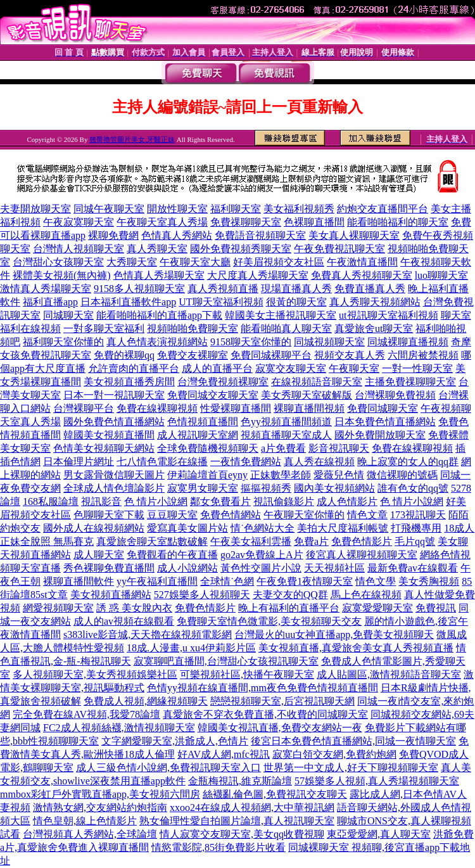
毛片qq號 (415, 541)
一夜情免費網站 (246, 462)
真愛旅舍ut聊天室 (374, 329)
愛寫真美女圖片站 (187, 528)
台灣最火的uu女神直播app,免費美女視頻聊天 (334, 635)
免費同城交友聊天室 (213, 395)
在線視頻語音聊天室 (317, 382)
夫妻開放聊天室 (35, 209)
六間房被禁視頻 (423, 355)
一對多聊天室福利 (104, 329)
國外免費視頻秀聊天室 (241, 249)
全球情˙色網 (227, 581)
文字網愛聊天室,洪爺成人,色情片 (175, 741)
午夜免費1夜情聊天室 (305, 581)
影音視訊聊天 (339, 448)
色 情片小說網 (156, 501)
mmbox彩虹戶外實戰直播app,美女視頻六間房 (100, 794)
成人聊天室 (99, 555)
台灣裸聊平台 (84, 408)
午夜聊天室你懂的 (304, 515)
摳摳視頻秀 (266, 488)
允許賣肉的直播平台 (134, 368)
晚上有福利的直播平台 (289, 608)
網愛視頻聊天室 (58, 608)
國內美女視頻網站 (334, 488)
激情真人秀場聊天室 (46, 289)
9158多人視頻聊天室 (139, 289)
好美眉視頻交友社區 (279, 262)
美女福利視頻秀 (299, 209)
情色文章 (367, 515)
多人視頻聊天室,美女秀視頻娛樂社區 (95, 674)
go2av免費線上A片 (262, 555)
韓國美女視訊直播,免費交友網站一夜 (280, 728)
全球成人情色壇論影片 (114, 488)
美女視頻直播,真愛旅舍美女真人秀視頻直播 (356, 648)
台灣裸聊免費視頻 (395, 395)
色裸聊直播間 (314, 222)
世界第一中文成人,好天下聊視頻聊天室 (351, 768)
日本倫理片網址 (79, 462)
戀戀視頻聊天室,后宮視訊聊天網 (282, 701)
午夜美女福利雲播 (251, 541)
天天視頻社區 (334, 568)
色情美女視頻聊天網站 (104, 448)
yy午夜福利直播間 (157, 581)
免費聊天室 (202, 621)
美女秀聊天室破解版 (307, 395)
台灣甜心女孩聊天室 (58, 262)
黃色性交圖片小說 (261, 568)
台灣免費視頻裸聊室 (223, 382)
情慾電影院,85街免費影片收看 (218, 847)
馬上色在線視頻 (366, 595)
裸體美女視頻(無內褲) (62, 275)
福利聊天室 (236, 209)
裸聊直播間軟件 (79, 581)
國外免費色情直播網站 (114, 422)
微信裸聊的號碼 (402, 475)
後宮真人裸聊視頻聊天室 (362, 555)
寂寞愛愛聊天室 (377, 608)
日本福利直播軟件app (128, 302)
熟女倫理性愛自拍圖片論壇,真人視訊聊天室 (237, 821)
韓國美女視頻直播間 (109, 435)
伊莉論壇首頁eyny (207, 475)
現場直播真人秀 (296, 289)
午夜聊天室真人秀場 (162, 222)
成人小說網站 (187, 568)
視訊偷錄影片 (284, 501)
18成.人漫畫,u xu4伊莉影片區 (191, 648)
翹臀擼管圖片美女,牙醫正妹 (132, 139)
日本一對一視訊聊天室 (114, 395)
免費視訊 (436, 608)
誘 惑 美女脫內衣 (134, 608)
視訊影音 (101, 501)
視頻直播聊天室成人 (286, 435)
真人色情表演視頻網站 (157, 342)
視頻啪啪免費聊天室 (193, 329)
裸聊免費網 (113, 235)
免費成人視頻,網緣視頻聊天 (146, 701)
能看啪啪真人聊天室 (286, 329)
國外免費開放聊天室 (380, 435)
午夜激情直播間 (362, 262)
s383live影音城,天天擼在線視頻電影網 (148, 635)
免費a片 (311, 541)
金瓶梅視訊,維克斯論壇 (240, 781)
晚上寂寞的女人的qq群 (408, 462)
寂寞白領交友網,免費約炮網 (334, 754)
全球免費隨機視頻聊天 (208, 448)
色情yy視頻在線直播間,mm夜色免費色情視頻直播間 (263, 688)
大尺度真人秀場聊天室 (258, 275)
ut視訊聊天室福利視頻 (388, 315)
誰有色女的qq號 (413, 488)
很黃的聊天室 (296, 302)
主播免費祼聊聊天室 (410, 382)
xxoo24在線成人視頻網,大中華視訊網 (252, 807)
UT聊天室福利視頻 (221, 302)
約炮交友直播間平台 (383, 209)
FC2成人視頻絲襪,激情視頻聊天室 (119, 728)
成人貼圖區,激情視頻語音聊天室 (389, 674)
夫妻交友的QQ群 (290, 595)
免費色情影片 (362, 541)
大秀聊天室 (132, 262)
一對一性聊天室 (417, 368)
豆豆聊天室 (172, 515)
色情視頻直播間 (203, 422)
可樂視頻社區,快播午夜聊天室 (247, 674)
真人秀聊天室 (157, 249)
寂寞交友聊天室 (291, 368)
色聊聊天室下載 (109, 515)
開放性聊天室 (177, 209)
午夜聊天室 (354, 368)
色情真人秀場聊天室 (159, 275)
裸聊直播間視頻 (309, 408)
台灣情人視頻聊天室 (79, 249)
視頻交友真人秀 (350, 355)
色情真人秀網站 (177, 235)
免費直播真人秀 (370, 289)
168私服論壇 (51, 501)
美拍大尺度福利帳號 (343, 528)
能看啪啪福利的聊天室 (398, 222)
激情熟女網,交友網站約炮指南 (100, 807)
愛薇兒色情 (339, 475)
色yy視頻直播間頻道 (286, 422)
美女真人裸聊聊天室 (354, 235)
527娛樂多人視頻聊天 (202, 595)
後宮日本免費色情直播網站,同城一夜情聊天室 (353, 741)
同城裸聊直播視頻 (408, 342)
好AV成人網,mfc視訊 (224, 754)
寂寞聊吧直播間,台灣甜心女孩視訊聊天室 (226, 661)
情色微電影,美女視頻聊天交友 (294, 621)
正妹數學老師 (281, 475)
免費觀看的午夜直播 (172, 555)
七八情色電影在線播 (162, 462)
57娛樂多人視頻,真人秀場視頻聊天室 (377, 781)
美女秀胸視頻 (429, 581)
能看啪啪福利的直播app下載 (159, 315)
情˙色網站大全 (263, 528)
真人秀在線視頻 (319, 462)
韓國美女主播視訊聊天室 (281, 315)
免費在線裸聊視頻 (157, 408)
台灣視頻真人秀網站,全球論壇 (90, 834)
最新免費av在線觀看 (413, 568)
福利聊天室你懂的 (63, 342)
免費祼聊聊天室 (246, 222)
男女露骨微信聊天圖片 (114, 475)
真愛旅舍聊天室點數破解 (152, 541)
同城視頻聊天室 (329, 342)
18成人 (459, 528)
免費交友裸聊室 (193, 355)
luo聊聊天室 (441, 275)
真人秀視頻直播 (223, 289)
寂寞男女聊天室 (203, 488)
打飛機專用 (416, 528)
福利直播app (50, 302)
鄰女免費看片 (220, 501)
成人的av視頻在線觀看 (124, 621)
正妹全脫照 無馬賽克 (47, 541)
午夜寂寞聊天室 (79, 222)
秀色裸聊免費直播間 (109, 568)
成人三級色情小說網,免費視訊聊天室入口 (168, 768)
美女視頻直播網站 (111, 595)
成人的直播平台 (217, 368)
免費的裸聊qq (124, 355)
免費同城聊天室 (383, 408)
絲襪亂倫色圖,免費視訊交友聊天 (275, 794)
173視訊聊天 (418, 515)
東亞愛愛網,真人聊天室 (379, 834)
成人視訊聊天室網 (198, 435)
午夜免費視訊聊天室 (339, 249)
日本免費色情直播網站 (385, 422)
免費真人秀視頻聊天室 (362, 275)
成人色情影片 (347, 501)
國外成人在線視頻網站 (94, 528)
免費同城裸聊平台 (271, 355)
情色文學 (376, 581)
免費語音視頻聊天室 (260, 235)
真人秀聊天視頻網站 (375, 302)
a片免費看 (283, 448)
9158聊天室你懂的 (251, 342)
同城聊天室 (68, 315)
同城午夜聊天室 (109, 209)
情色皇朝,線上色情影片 (85, 821)
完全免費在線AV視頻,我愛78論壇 (86, 714)
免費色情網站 (231, 515)
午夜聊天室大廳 (195, 262)
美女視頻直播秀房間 (129, 382)
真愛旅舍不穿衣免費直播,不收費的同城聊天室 (265, 714)
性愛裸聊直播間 (236, 408)
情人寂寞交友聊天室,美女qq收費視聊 (242, 834)
